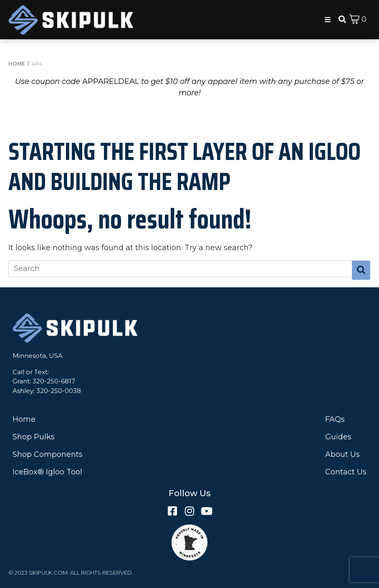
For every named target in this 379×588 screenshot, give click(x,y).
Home (24, 419)
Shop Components (48, 454)
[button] (328, 20)
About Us (342, 454)
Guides (338, 437)
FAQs (335, 419)
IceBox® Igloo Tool (47, 472)
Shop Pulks (34, 437)
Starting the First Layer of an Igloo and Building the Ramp (184, 166)
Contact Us (346, 472)
